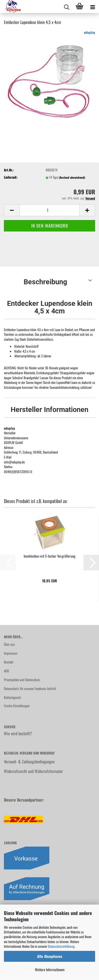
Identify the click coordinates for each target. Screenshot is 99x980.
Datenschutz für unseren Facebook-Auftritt (30, 688)
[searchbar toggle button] (67, 7)
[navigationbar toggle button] (93, 7)
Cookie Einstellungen (17, 706)
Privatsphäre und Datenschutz (22, 680)
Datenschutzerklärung (61, 946)
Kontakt (9, 662)
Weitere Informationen (50, 969)
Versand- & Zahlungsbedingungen (29, 762)
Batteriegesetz (13, 697)
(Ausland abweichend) (72, 177)
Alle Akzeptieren (50, 956)
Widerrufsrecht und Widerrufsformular (33, 771)
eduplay (90, 32)
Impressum (11, 653)
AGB (6, 671)
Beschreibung (45, 282)
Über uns (9, 644)
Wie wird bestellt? (18, 733)
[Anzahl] (49, 210)
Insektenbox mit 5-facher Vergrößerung (49, 556)
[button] (12, 210)
